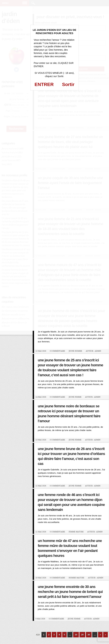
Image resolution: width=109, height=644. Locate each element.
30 (89, 635)
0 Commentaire (57, 351)
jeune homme (75, 351)
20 (82, 635)
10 (76, 635)
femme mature (76, 532)
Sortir (68, 84)
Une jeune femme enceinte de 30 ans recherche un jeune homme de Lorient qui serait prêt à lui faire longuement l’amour (70, 592)
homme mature (76, 578)
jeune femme (75, 397)
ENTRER (44, 84)
